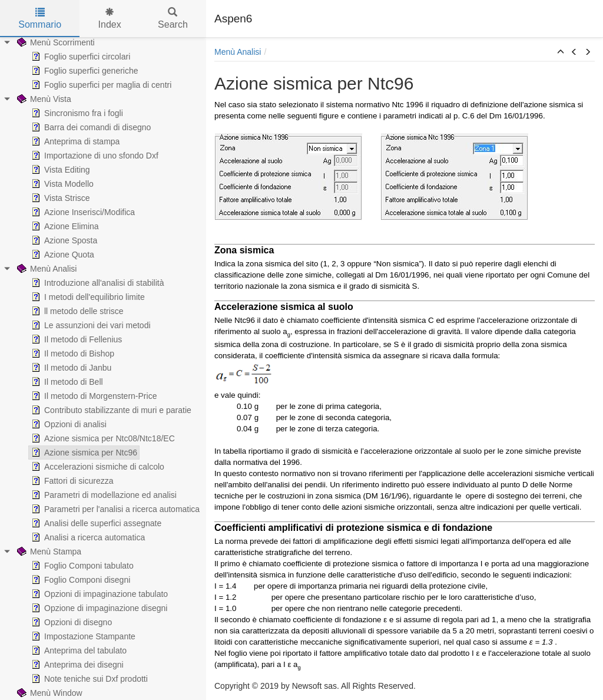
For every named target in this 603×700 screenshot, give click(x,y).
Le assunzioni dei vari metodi (90, 325)
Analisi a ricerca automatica (87, 537)
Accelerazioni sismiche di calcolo (97, 467)
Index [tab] (110, 19)
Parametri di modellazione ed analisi (103, 495)
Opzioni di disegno (70, 622)
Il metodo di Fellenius (75, 339)
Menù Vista (43, 99)
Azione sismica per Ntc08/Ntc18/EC (102, 438)
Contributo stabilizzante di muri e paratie (110, 410)
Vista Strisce (59, 198)
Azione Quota (62, 255)
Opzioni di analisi (68, 424)
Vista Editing (59, 170)
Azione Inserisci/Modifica (82, 212)
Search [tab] (173, 19)
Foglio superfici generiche (84, 71)
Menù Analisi (46, 269)
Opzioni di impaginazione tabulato (98, 594)
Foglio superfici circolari (79, 57)
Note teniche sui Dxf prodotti (88, 679)
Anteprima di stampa (74, 141)
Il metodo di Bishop (72, 354)
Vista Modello (61, 184)
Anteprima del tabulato (78, 651)
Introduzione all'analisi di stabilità (96, 283)
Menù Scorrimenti (55, 42)
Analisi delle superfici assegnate (95, 523)
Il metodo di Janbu (70, 368)
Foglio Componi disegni (79, 580)
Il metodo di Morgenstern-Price (93, 396)
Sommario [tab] (40, 19)
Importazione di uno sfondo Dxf (94, 156)
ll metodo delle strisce (76, 311)
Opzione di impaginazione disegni (98, 608)
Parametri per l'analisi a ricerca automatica (114, 509)
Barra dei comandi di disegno (90, 127)
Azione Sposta (63, 240)
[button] (561, 52)
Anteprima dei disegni (76, 665)
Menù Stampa (48, 552)
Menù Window (49, 693)
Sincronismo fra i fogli (76, 113)
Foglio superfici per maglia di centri (100, 85)
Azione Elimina (64, 226)
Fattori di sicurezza (71, 481)
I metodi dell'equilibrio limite (87, 297)
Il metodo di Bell (66, 382)
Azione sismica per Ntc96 (83, 453)
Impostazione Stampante (82, 636)
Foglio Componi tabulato (81, 566)
